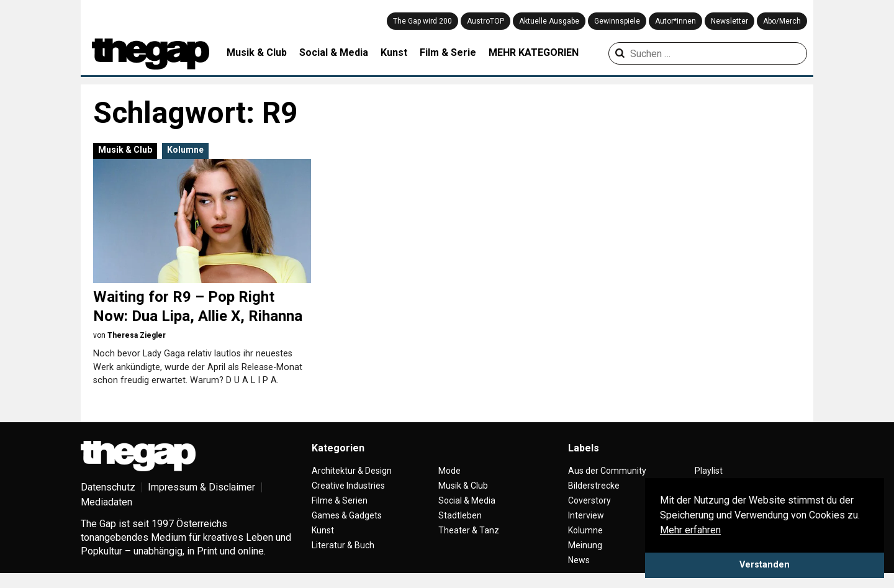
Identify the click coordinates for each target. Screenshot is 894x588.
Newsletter (729, 21)
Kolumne (185, 150)
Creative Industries (348, 486)
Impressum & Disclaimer (201, 487)
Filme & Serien (340, 500)
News (579, 560)
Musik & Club (257, 52)
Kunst (394, 52)
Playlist (709, 471)
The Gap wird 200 (422, 21)
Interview (586, 515)
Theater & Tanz (469, 530)
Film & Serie (448, 52)
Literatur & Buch (343, 545)
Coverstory (589, 500)
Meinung (585, 545)
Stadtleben (460, 515)
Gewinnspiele (617, 21)
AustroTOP (485, 21)
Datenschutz (108, 487)
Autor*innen (675, 21)
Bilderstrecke (594, 486)
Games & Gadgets (347, 515)
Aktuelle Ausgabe (549, 21)
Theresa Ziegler (137, 335)
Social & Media (334, 52)
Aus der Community (607, 471)
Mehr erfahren (690, 530)
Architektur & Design (352, 471)
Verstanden (765, 565)
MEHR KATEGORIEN (534, 52)
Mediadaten (106, 502)
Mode (449, 471)
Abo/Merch (782, 21)
